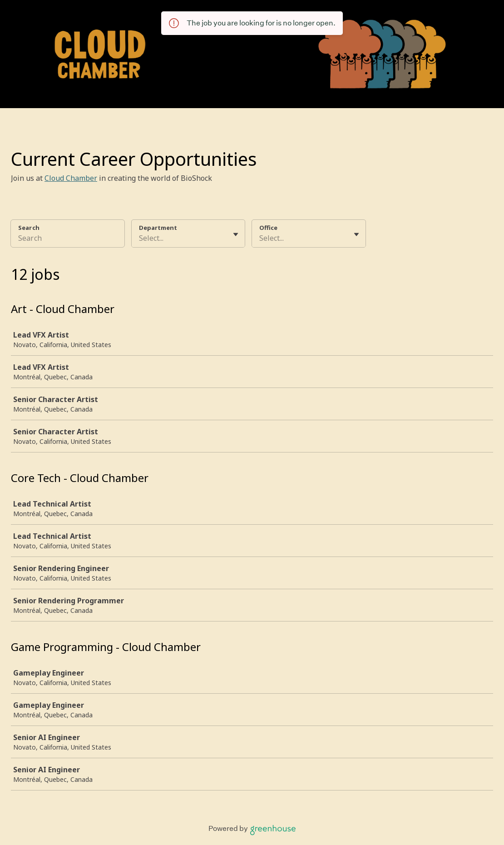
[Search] (68, 239)
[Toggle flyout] (236, 234)
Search (29, 228)
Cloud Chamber (71, 178)
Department (158, 228)
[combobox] (140, 238)
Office (268, 228)
